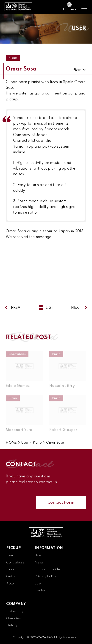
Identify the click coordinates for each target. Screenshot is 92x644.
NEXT (76, 308)
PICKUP (14, 548)
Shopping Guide (47, 569)
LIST (46, 308)
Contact (41, 590)
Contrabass (15, 563)
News (39, 563)
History (12, 625)
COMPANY (16, 604)
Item (10, 555)
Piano (13, 58)
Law (38, 584)
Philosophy (15, 611)
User (38, 555)
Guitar (11, 576)
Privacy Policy (45, 576)
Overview (14, 618)
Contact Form (61, 503)
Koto (10, 584)
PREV (16, 308)
